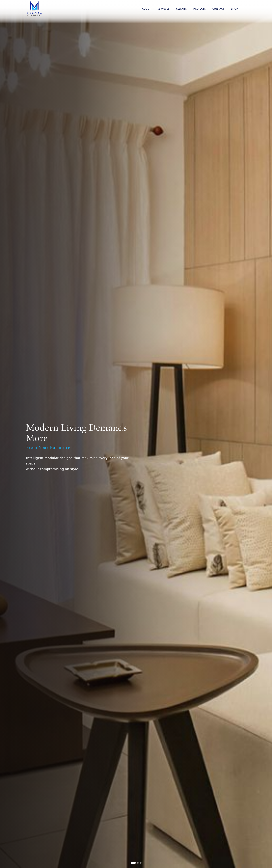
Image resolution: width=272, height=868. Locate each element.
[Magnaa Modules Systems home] (34, 8)
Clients (182, 9)
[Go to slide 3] (141, 863)
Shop (234, 9)
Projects (200, 9)
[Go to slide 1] (133, 863)
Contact (219, 9)
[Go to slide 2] (138, 863)
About (146, 9)
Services (164, 9)
